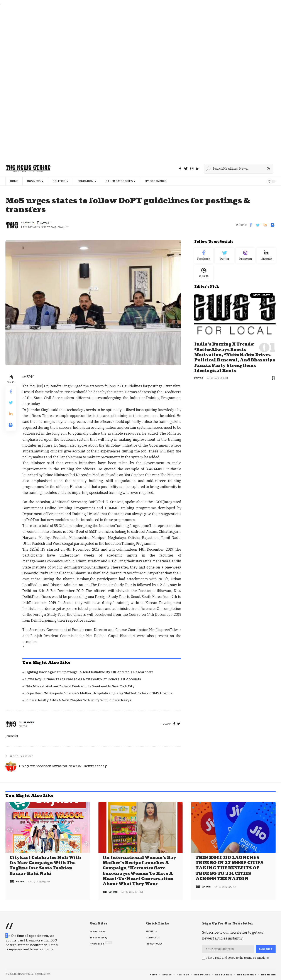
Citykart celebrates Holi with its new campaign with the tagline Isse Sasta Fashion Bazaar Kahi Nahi (45, 866)
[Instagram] (245, 256)
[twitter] (179, 724)
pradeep (29, 723)
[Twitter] (186, 169)
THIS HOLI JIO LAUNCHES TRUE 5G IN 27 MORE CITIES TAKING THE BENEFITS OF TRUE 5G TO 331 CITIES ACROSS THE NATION (230, 868)
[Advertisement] (131, 83)
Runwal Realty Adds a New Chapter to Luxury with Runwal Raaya (78, 701)
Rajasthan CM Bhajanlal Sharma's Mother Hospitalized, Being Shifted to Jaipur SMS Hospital (99, 694)
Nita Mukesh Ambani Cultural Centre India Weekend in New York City (80, 687)
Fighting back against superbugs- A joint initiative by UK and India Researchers (89, 672)
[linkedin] (198, 169)
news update (262, 298)
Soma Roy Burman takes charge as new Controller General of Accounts (83, 680)
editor (30, 223)
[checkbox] (204, 958)
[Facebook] (180, 169)
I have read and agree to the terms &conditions (238, 957)
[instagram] (192, 169)
